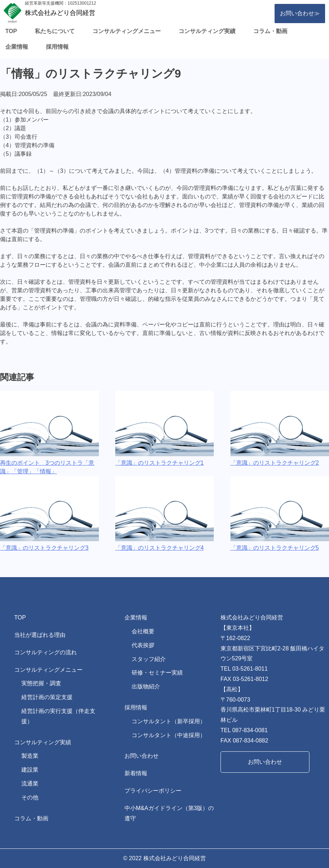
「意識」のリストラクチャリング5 (275, 548)
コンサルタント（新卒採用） (169, 721)
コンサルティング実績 (207, 31)
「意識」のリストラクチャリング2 (275, 463)
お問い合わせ (142, 756)
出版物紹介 (146, 686)
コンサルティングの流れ (46, 652)
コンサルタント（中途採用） (169, 735)
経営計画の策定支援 (47, 697)
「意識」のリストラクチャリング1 (160, 463)
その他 (30, 797)
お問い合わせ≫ (300, 13)
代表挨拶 (143, 645)
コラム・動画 (270, 31)
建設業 (30, 770)
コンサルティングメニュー (127, 31)
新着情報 (136, 773)
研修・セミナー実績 (157, 673)
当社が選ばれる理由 (40, 635)
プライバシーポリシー (153, 791)
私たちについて (55, 31)
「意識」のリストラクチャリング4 (160, 548)
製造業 (30, 756)
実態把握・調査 (41, 683)
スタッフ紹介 (149, 659)
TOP (11, 31)
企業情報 (17, 47)
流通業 (30, 784)
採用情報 (57, 47)
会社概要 (143, 631)
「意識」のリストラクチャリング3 (44, 548)
